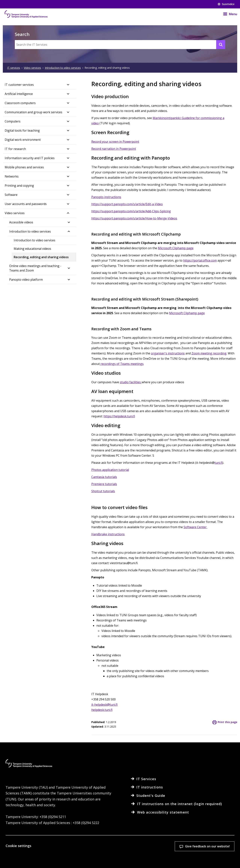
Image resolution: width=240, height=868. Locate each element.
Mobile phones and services (24, 167)
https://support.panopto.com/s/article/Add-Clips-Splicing (131, 211)
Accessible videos (21, 222)
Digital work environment (23, 140)
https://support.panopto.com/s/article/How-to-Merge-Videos (134, 218)
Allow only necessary (210, 842)
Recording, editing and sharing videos (41, 257)
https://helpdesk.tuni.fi (119, 416)
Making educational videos (32, 249)
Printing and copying (19, 186)
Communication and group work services (33, 112)
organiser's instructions (168, 353)
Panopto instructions (106, 197)
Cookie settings (112, 842)
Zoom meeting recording (209, 353)
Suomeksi (226, 4)
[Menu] (228, 14)
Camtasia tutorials (104, 477)
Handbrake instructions (108, 534)
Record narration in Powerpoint (114, 149)
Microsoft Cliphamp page (176, 248)
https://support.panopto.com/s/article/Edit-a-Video (127, 204)
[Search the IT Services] (120, 45)
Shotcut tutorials (103, 491)
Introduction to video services (30, 231)
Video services (15, 213)
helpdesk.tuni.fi (102, 710)
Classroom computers (20, 103)
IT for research (15, 149)
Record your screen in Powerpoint (115, 142)
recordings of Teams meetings (122, 364)
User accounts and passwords (26, 204)
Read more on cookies (42, 859)
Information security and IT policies (30, 158)
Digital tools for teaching (22, 130)
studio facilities (131, 382)
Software (11, 195)
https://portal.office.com (200, 260)
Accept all (161, 842)
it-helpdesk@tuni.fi (104, 705)
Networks (12, 176)
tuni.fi (218, 463)
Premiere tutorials (104, 484)
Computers (13, 121)
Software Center (195, 527)
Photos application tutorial (110, 470)
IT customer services (19, 85)
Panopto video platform (26, 280)
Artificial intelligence (19, 94)
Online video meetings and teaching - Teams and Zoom (35, 268)
